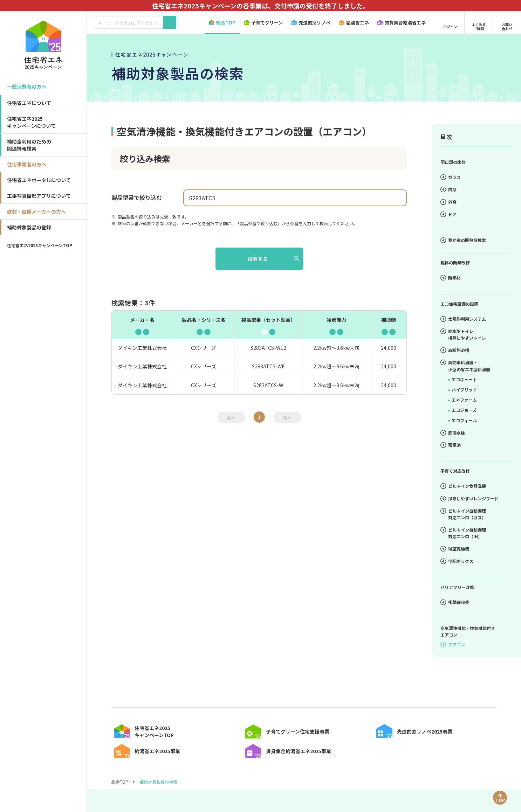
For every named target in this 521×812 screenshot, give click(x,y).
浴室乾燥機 (455, 549)
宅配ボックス (457, 561)
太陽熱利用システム (463, 319)
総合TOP (120, 806)
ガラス (451, 177)
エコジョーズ (462, 410)
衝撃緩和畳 (455, 602)
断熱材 (451, 277)
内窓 (448, 189)
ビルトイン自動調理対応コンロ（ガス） (463, 514)
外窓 (448, 202)
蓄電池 (451, 445)
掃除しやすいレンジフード (469, 498)
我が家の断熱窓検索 (463, 240)
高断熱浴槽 (455, 350)
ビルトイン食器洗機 (463, 486)
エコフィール (462, 420)
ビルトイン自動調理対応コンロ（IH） (463, 533)
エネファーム (462, 400)
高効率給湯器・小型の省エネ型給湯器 (465, 366)
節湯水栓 (453, 433)
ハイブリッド (462, 390)
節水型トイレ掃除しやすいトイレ (463, 334)
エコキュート (462, 379)
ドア (448, 214)
